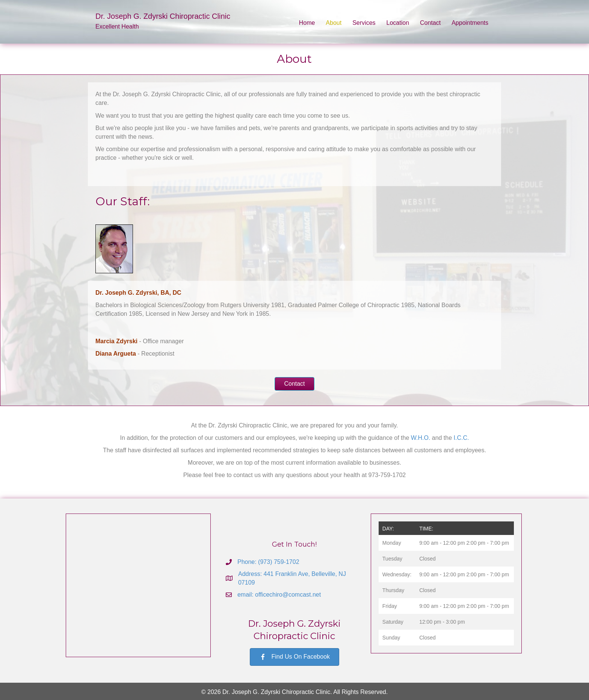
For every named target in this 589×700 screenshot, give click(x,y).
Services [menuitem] (364, 23)
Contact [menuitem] (430, 23)
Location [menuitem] (398, 23)
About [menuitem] (334, 23)
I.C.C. (461, 438)
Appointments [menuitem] (470, 23)
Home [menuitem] (307, 23)
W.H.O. (421, 438)
